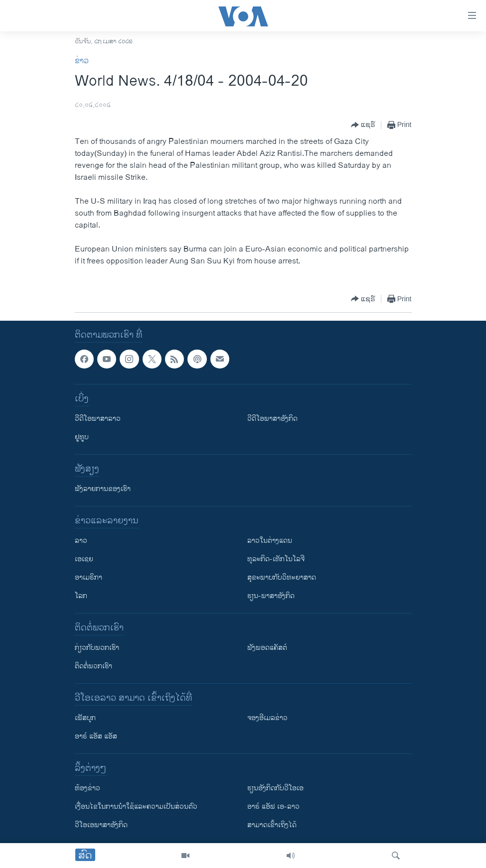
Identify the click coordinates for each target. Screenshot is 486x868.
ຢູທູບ (82, 437)
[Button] (363, 125)
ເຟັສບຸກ (85, 718)
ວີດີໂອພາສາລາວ (98, 419)
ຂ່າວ (82, 61)
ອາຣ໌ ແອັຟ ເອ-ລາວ (273, 806)
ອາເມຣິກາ (88, 577)
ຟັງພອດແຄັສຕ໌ (267, 648)
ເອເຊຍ (84, 559)
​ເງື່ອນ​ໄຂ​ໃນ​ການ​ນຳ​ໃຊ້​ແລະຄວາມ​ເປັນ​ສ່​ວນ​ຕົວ (136, 806)
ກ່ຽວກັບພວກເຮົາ (97, 648)
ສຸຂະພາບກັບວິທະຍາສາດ (282, 577)
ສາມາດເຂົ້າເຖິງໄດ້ (272, 825)
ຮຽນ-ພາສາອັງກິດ (271, 596)
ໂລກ (81, 596)
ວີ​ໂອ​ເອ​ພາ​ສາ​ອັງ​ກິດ (101, 825)
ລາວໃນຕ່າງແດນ (270, 541)
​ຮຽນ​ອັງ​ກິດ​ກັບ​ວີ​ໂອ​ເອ (275, 788)
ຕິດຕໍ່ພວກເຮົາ (93, 666)
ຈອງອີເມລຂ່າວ (267, 718)
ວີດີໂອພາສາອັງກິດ (272, 419)
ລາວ (81, 541)
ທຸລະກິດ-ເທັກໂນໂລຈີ (276, 559)
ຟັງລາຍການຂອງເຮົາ (103, 489)
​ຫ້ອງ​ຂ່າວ (87, 788)
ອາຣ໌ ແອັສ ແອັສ (96, 736)
